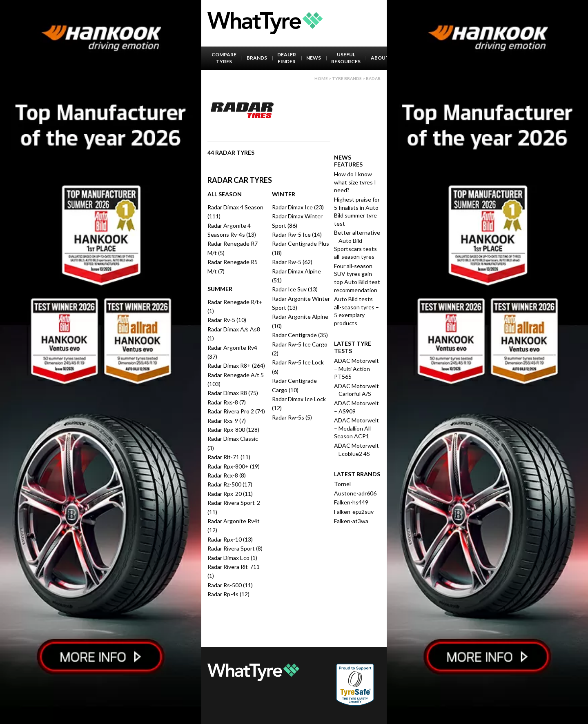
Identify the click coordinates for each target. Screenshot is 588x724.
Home (321, 78)
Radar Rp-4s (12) (228, 594)
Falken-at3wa (351, 521)
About (380, 58)
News (314, 58)
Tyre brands (347, 78)
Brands (257, 58)
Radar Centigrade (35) (300, 335)
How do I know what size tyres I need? (355, 182)
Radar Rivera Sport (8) (235, 548)
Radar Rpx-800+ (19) (234, 466)
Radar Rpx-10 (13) (230, 539)
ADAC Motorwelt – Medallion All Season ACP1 (356, 428)
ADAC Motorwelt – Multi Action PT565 (356, 369)
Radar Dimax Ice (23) (298, 207)
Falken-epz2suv (354, 512)
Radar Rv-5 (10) (227, 320)
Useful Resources (346, 58)
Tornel (342, 484)
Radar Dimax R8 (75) (233, 393)
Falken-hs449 (351, 502)
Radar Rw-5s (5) (292, 417)
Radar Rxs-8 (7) (227, 402)
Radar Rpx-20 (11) (230, 494)
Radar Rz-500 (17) (230, 484)
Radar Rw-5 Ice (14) (297, 234)
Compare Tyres (224, 58)
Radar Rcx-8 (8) (227, 475)
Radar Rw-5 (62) (292, 262)
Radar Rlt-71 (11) (229, 457)
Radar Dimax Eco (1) (232, 558)
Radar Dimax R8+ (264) (236, 365)
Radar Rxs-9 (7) (227, 421)
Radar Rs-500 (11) (230, 585)
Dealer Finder (287, 58)
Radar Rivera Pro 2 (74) (236, 411)
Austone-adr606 (355, 493)
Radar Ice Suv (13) (295, 289)
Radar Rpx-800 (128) (233, 430)
